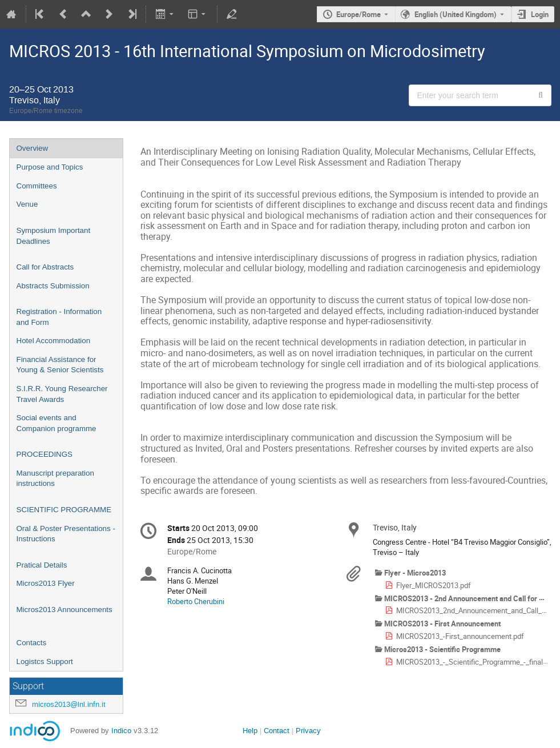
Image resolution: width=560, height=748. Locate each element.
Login (540, 14)
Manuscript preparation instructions (55, 478)
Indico (121, 731)
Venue (27, 204)
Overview (33, 148)
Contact (277, 731)
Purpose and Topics (50, 167)
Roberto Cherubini (196, 601)
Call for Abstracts (45, 267)
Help (250, 731)
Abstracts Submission (53, 286)
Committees (37, 186)
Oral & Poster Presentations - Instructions (66, 534)
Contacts (32, 643)
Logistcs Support (45, 661)
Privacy (308, 731)
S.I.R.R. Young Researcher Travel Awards (62, 394)
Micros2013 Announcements (65, 610)
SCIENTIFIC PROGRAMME (64, 510)
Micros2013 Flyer (46, 583)
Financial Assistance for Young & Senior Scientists (60, 365)
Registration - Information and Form (59, 317)
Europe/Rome (358, 14)
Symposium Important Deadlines (54, 236)
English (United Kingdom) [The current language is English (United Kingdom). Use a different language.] (456, 14)
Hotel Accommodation (54, 341)
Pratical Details (42, 565)
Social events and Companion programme (57, 423)
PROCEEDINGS (45, 454)
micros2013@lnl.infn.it (69, 704)
